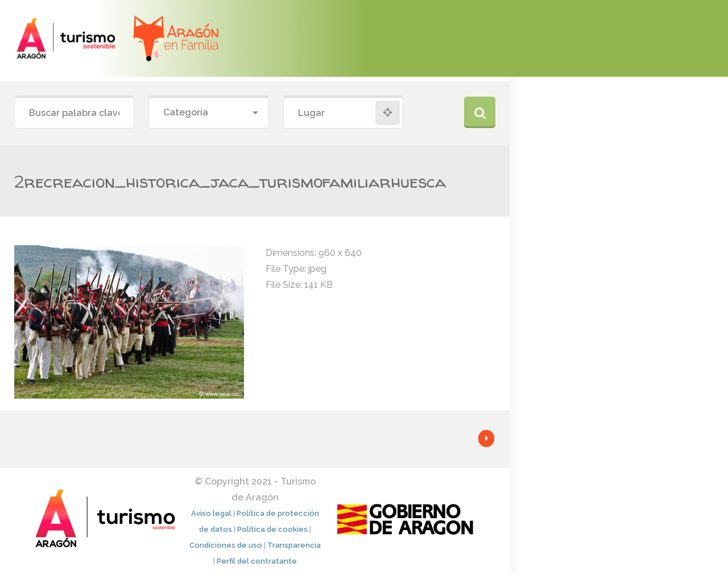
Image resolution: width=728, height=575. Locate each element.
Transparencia (294, 545)
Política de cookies (272, 529)
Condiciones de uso (226, 545)
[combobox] (208, 113)
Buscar (480, 112)
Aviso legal (211, 513)
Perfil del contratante (257, 561)
